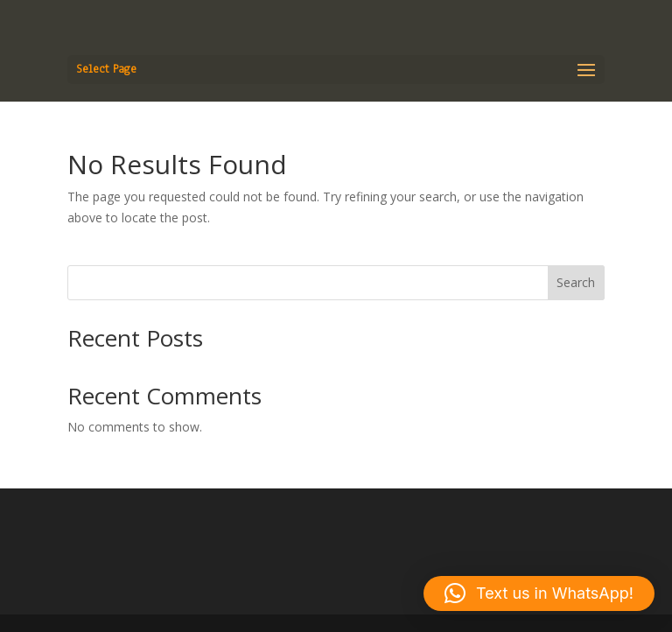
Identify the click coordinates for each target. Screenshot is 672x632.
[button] (539, 593)
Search (576, 282)
